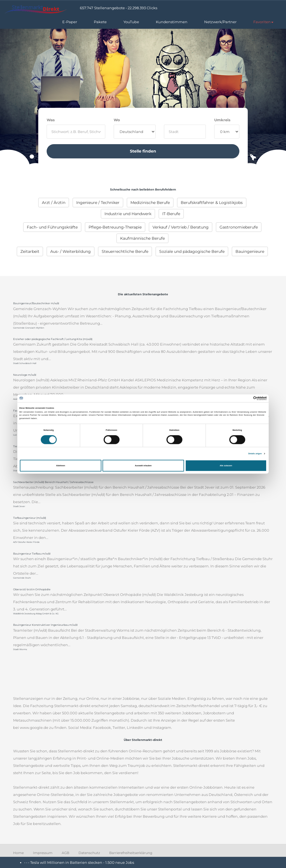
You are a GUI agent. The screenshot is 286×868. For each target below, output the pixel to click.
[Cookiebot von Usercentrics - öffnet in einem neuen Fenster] (242, 398)
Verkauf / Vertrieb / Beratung (181, 227)
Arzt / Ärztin (54, 203)
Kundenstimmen (172, 22)
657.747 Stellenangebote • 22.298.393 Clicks (119, 8)
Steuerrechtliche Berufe (125, 251)
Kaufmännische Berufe (142, 238)
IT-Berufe (171, 214)
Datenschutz (89, 853)
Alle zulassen (226, 466)
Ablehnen (61, 466)
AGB (65, 853)
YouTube (131, 22)
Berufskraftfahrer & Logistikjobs (212, 203)
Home (18, 853)
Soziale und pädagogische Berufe (192, 251)
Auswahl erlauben (143, 466)
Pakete (100, 22)
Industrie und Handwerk (128, 214)
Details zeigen (255, 453)
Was (51, 120)
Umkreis (222, 120)
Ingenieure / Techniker (98, 203)
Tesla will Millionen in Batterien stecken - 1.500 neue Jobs (82, 862)
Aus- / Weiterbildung (71, 251)
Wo (117, 120)
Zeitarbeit (30, 251)
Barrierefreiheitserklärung (131, 853)
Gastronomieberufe (239, 227)
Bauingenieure (250, 251)
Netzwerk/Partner (220, 22)
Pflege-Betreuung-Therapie (115, 227)
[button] (263, 22)
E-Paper (70, 22)
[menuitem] (54, 203)
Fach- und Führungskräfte (52, 227)
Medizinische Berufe (150, 203)
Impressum (43, 853)
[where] (185, 132)
